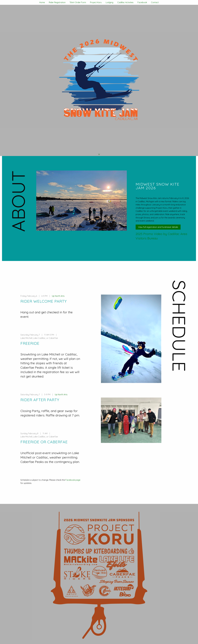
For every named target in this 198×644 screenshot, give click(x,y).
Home (42, 2)
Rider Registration (57, 2)
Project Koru (96, 2)
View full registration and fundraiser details (158, 227)
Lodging (109, 2)
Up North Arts (58, 296)
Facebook (142, 2)
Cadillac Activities (125, 2)
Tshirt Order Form (78, 2)
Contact (155, 2)
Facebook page (73, 480)
